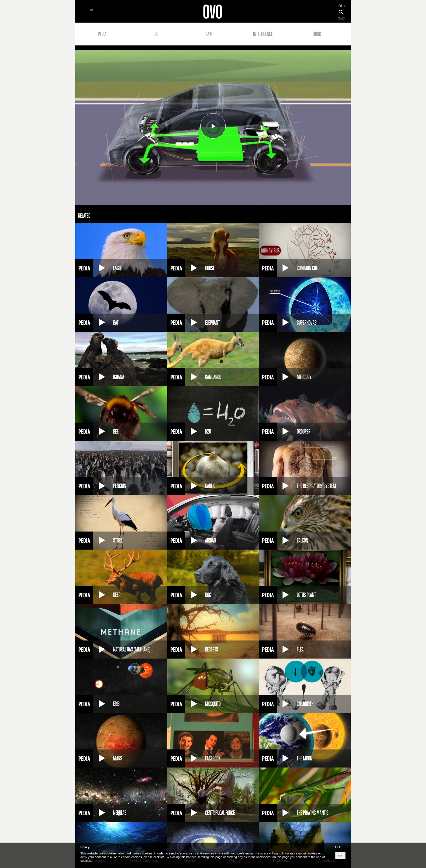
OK (341, 856)
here (162, 857)
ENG (341, 6)
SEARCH (342, 18)
